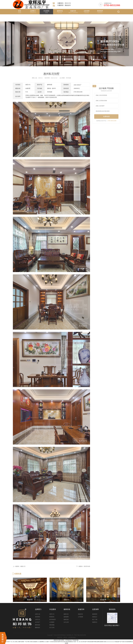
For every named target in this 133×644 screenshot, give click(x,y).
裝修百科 (80, 614)
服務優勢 (66, 617)
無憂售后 (95, 622)
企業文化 (38, 619)
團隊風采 (38, 628)
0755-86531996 (112, 5)
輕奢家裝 (52, 617)
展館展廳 (52, 625)
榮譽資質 (38, 625)
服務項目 (66, 614)
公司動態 (80, 617)
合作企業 (66, 622)
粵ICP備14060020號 (80, 635)
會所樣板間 (52, 619)
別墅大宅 (52, 614)
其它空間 (52, 628)
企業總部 (52, 622)
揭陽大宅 (23, 574)
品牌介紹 (38, 614)
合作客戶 (38, 622)
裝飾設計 (95, 617)
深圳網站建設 (72, 637)
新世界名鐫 (87, 574)
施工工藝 (95, 619)
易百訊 (65, 637)
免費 (94, 93)
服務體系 (95, 614)
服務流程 (66, 619)
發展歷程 (38, 617)
